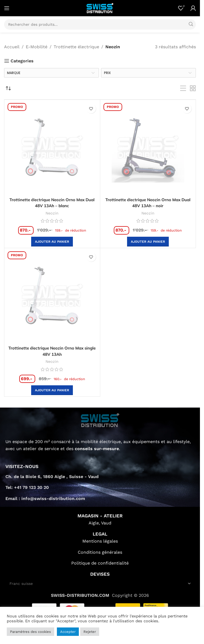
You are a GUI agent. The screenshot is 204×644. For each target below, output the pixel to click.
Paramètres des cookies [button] (30, 632)
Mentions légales (100, 541)
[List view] (183, 89)
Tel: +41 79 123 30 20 (27, 487)
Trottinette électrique (76, 47)
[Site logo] (100, 8)
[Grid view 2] (193, 89)
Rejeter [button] (90, 632)
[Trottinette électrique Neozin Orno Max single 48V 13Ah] (52, 296)
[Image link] (100, 419)
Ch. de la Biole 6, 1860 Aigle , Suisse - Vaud (52, 476)
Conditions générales (100, 552)
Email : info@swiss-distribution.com (45, 498)
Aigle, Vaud (100, 523)
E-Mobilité (37, 47)
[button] (52, 242)
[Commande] (8, 88)
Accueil (12, 47)
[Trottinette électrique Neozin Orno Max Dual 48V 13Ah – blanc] (52, 148)
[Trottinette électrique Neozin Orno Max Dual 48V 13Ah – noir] (148, 148)
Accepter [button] (68, 632)
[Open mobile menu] (7, 8)
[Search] (100, 24)
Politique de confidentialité (100, 563)
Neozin (52, 213)
